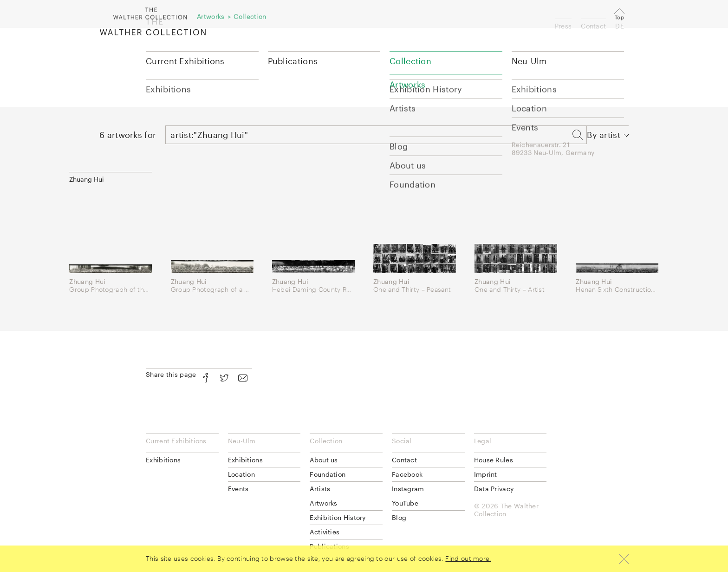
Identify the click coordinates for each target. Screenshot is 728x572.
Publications (293, 61)
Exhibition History (338, 517)
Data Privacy (494, 489)
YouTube (405, 503)
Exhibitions (163, 460)
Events (238, 489)
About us (324, 460)
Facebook (407, 474)
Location (241, 474)
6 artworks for (128, 135)
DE (620, 26)
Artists (320, 489)
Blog (399, 517)
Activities (325, 532)
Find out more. (468, 558)
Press (563, 26)
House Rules (494, 460)
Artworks (323, 503)
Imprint (486, 474)
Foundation (328, 474)
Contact (593, 26)
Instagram (408, 489)
